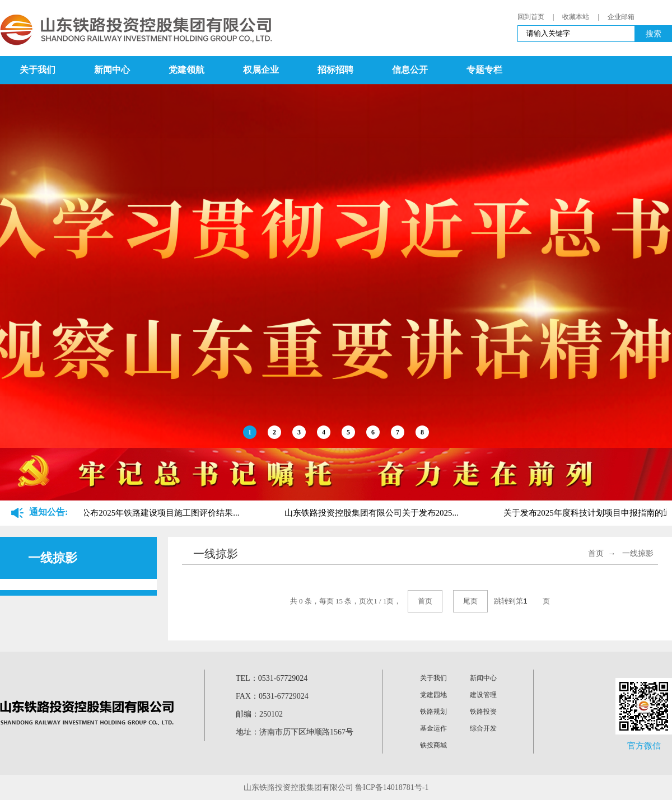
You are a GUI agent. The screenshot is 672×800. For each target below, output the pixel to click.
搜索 (654, 34)
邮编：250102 (259, 714)
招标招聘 (335, 70)
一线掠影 (638, 553)
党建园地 (433, 695)
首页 (596, 553)
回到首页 (531, 17)
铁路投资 (483, 712)
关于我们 (38, 70)
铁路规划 (433, 712)
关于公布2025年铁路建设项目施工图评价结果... (153, 513)
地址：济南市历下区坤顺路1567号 (295, 732)
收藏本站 (576, 17)
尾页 (470, 601)
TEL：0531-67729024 (272, 678)
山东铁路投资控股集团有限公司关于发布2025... (372, 513)
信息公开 (410, 70)
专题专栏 (484, 70)
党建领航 (186, 70)
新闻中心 (112, 70)
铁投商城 (433, 745)
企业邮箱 (621, 17)
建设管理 (483, 695)
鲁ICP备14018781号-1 (392, 787)
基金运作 (433, 728)
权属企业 (261, 70)
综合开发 (483, 728)
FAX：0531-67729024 (272, 696)
